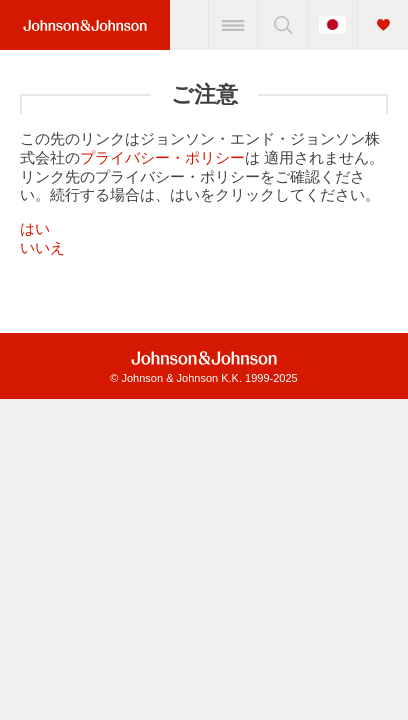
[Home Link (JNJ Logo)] (85, 25)
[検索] (282, 25)
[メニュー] (233, 25)
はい (35, 228)
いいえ (42, 247)
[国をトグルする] (332, 25)
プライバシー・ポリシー (162, 157)
